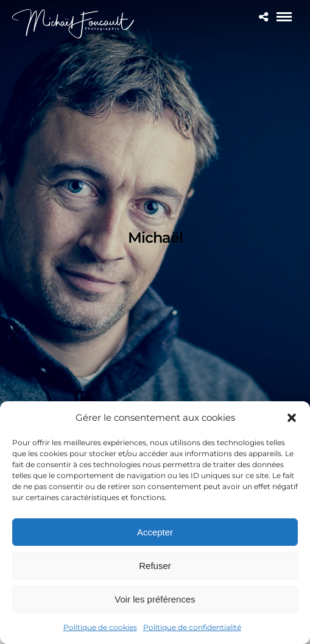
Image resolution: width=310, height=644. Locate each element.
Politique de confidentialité (192, 627)
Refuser (155, 566)
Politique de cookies (100, 627)
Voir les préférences (155, 599)
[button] (292, 418)
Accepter (155, 532)
